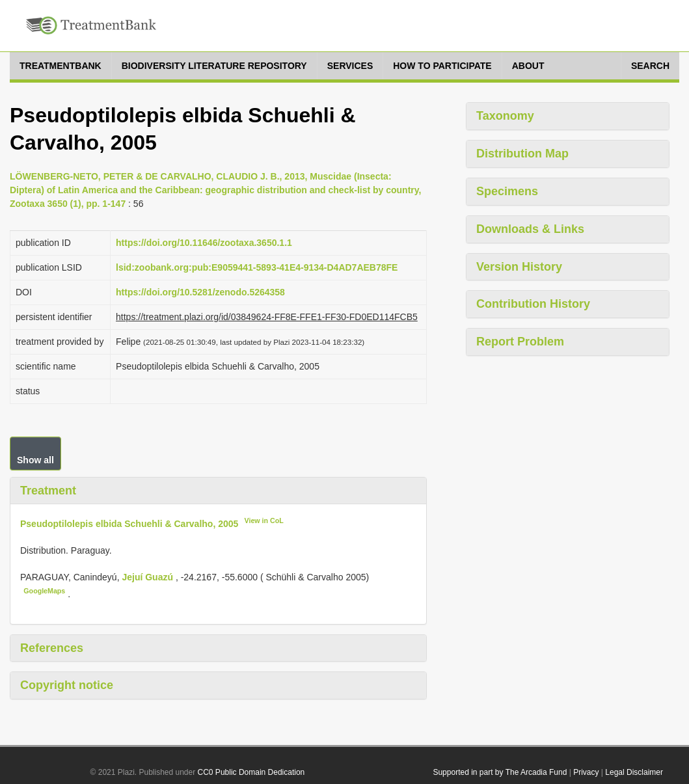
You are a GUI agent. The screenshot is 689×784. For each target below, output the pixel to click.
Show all (35, 460)
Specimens (507, 191)
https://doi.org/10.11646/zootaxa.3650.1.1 (204, 243)
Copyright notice (67, 685)
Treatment (48, 491)
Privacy (586, 772)
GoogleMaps (44, 591)
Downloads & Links (530, 229)
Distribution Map (522, 154)
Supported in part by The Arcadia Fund (500, 772)
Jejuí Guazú (148, 577)
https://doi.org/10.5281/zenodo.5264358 (200, 292)
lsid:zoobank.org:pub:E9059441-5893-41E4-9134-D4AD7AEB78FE (257, 267)
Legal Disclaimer (634, 772)
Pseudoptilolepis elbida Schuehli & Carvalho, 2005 (129, 524)
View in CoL (264, 520)
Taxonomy (505, 116)
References (52, 648)
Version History (519, 267)
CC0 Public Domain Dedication (251, 772)
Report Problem (520, 342)
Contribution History (533, 304)
